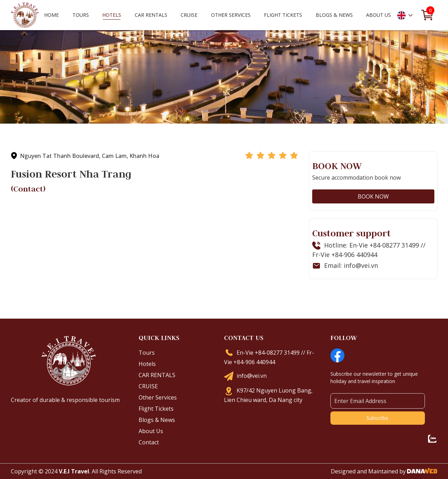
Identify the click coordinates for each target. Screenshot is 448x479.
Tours (147, 353)
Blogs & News (157, 420)
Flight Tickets (283, 15)
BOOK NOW (373, 196)
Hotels (147, 364)
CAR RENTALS (157, 375)
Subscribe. (378, 418)
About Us (151, 431)
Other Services (158, 397)
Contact (149, 442)
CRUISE (148, 386)
